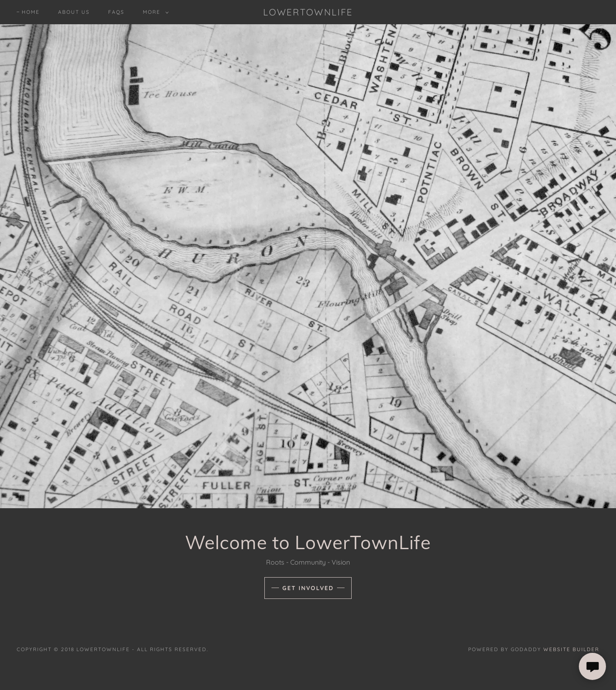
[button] (154, 12)
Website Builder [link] (571, 649)
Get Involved (308, 588)
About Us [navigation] (74, 12)
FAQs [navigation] (116, 12)
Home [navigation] (31, 12)
